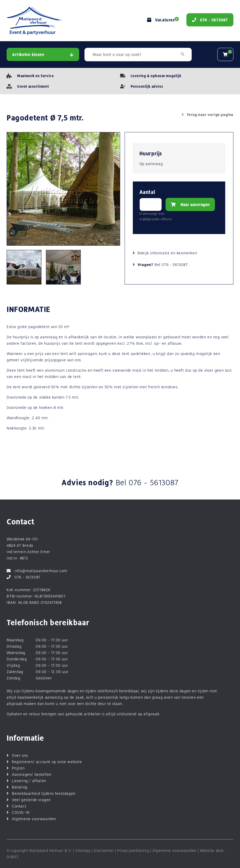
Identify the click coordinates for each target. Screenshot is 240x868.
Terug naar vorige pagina (208, 115)
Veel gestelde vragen (31, 800)
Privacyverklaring (133, 850)
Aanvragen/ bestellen (32, 774)
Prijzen (18, 768)
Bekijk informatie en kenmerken (167, 253)
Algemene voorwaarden (34, 819)
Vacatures (162, 20)
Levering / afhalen (29, 781)
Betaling (20, 787)
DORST (13, 857)
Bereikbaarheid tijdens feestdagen (44, 793)
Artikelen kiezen (43, 55)
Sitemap (83, 850)
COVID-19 (21, 812)
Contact (19, 806)
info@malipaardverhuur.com (37, 571)
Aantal (147, 192)
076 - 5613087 (175, 265)
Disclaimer (104, 850)
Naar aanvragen (190, 205)
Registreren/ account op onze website (47, 762)
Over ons (20, 755)
